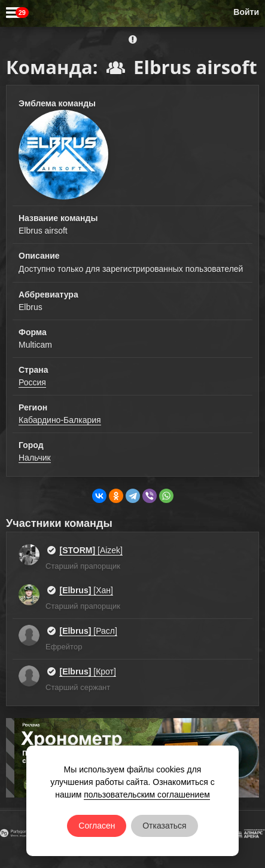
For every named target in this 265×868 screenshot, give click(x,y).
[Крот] (87, 671)
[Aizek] (91, 550)
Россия (32, 382)
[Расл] (88, 631)
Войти (246, 12)
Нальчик (35, 458)
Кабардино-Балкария (60, 420)
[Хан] (86, 590)
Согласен (97, 826)
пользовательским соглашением (147, 795)
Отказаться (165, 826)
